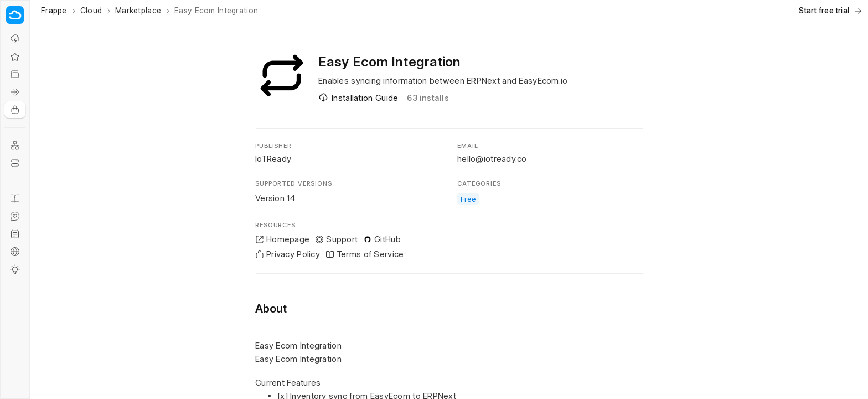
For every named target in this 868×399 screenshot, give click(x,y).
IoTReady (273, 159)
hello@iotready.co (492, 159)
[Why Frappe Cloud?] (15, 39)
